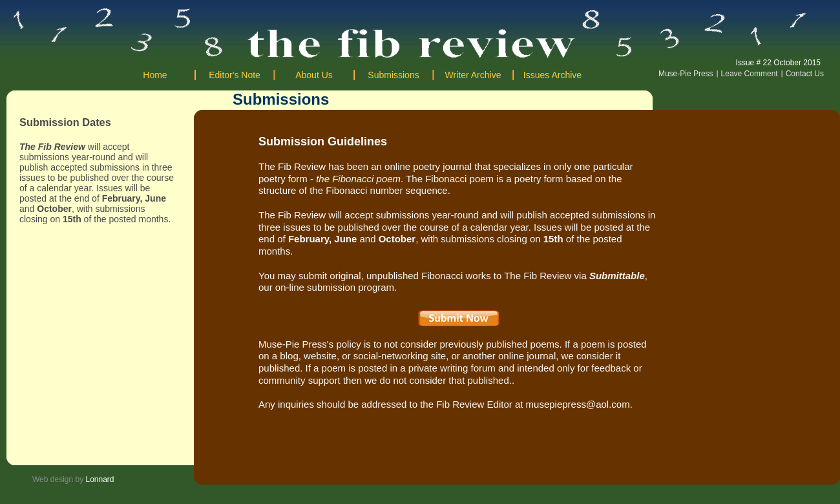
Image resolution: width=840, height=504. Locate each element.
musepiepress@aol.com (578, 404)
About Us (314, 75)
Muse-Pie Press (686, 74)
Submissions (393, 75)
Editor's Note (235, 75)
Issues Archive (552, 75)
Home (155, 75)
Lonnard (100, 479)
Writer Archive (473, 75)
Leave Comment (750, 74)
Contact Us (805, 74)
